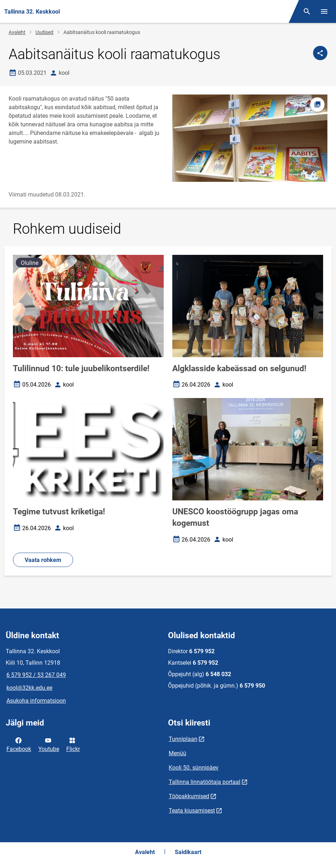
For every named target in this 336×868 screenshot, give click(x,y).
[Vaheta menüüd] (324, 11)
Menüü (177, 753)
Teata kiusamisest (192, 811)
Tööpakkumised (189, 796)
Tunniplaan (183, 739)
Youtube (49, 744)
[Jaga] (320, 53)
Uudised (44, 32)
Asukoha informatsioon (36, 701)
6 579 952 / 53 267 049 (36, 675)
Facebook (19, 744)
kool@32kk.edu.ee (29, 688)
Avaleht (17, 32)
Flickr (73, 744)
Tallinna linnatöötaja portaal (205, 782)
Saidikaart (188, 852)
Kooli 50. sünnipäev (194, 768)
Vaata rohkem (43, 560)
